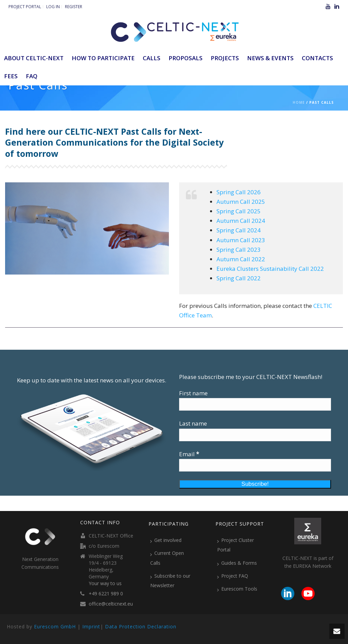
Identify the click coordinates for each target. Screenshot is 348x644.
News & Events (270, 58)
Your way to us (105, 583)
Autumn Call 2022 (241, 259)
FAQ (32, 76)
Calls (152, 58)
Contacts (317, 58)
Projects (225, 58)
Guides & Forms (237, 563)
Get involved (166, 540)
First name (193, 393)
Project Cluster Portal (236, 545)
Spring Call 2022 (239, 278)
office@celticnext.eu (111, 604)
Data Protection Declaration (141, 626)
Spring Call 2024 (239, 230)
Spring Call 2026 (239, 192)
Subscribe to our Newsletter (170, 581)
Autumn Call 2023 (241, 240)
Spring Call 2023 (239, 250)
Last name (193, 423)
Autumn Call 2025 (241, 202)
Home (299, 102)
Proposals (186, 58)
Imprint (91, 626)
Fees (11, 76)
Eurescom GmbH (55, 626)
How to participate (103, 58)
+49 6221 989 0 (106, 594)
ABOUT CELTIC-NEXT (34, 58)
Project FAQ (233, 576)
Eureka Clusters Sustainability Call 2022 (270, 269)
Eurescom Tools (237, 589)
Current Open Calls (167, 558)
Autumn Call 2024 (241, 221)
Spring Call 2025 (239, 211)
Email (189, 454)
